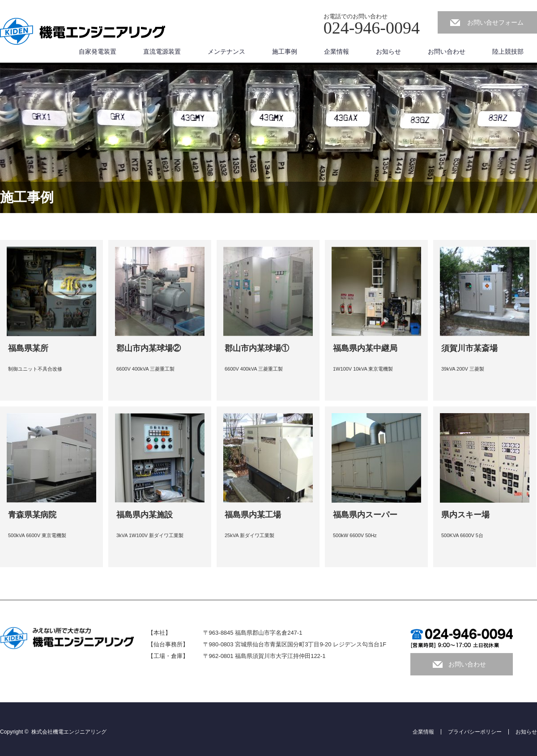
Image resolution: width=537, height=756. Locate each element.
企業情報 (337, 51)
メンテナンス (226, 51)
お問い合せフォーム (495, 22)
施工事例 (285, 51)
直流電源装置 (162, 51)
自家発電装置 (98, 51)
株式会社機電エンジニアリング (69, 732)
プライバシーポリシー (475, 732)
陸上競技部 (508, 51)
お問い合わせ (447, 51)
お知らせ (388, 51)
